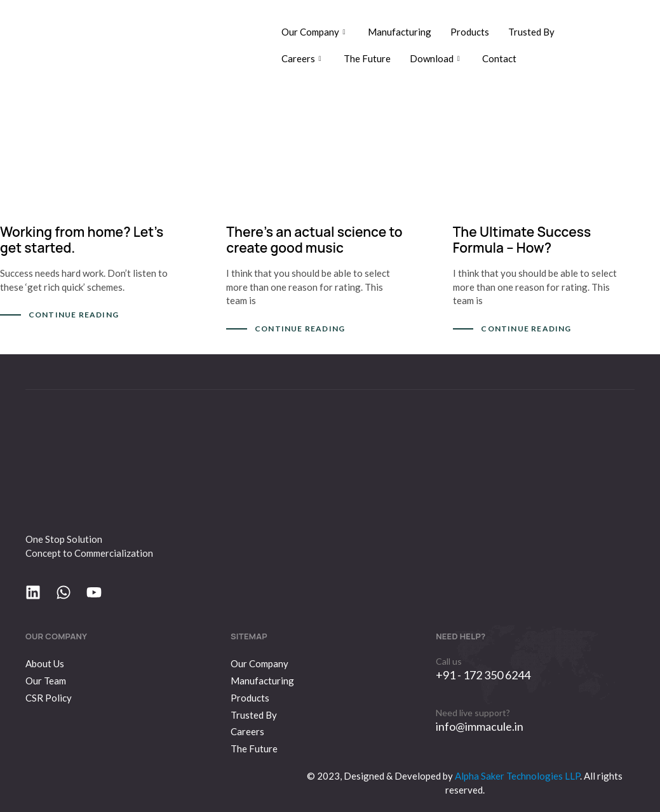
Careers (303, 58)
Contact (499, 58)
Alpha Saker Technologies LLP (516, 776)
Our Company (315, 32)
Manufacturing (400, 32)
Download (436, 58)
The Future (367, 58)
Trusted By (531, 32)
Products (470, 32)
